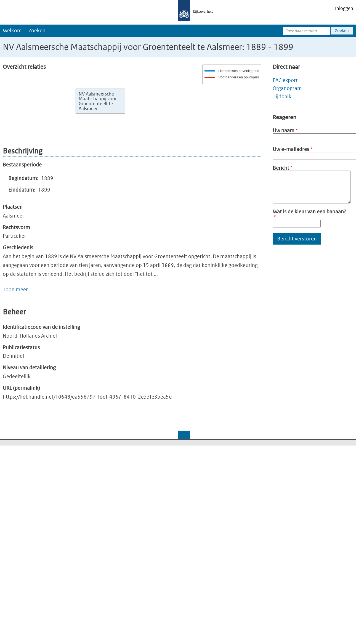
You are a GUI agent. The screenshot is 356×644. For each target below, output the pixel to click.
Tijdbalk (282, 96)
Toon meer (15, 289)
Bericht (281, 168)
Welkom (12, 31)
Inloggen (344, 8)
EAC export (285, 80)
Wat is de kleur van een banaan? (309, 212)
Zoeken (37, 31)
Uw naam (284, 130)
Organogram (287, 88)
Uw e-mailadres (291, 149)
